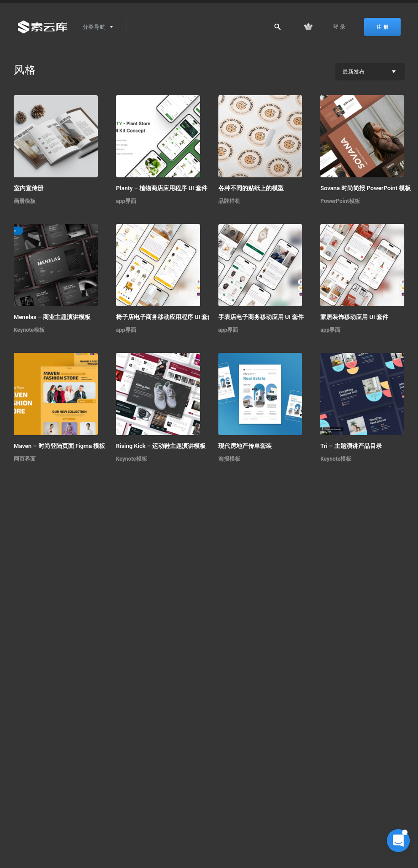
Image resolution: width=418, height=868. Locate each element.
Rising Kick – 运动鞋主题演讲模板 (161, 446)
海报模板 (229, 459)
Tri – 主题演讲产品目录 (351, 446)
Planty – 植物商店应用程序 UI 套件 (162, 188)
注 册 (382, 27)
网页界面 (25, 459)
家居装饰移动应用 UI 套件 (354, 317)
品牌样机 (229, 201)
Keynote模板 (29, 330)
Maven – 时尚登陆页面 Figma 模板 (59, 446)
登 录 (339, 27)
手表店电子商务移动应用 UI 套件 (261, 317)
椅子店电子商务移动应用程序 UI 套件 (165, 317)
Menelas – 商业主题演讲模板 (52, 317)
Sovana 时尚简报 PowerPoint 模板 (365, 188)
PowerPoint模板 (340, 201)
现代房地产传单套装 (245, 446)
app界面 (126, 201)
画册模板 (25, 201)
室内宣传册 (29, 188)
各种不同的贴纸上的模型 (251, 188)
